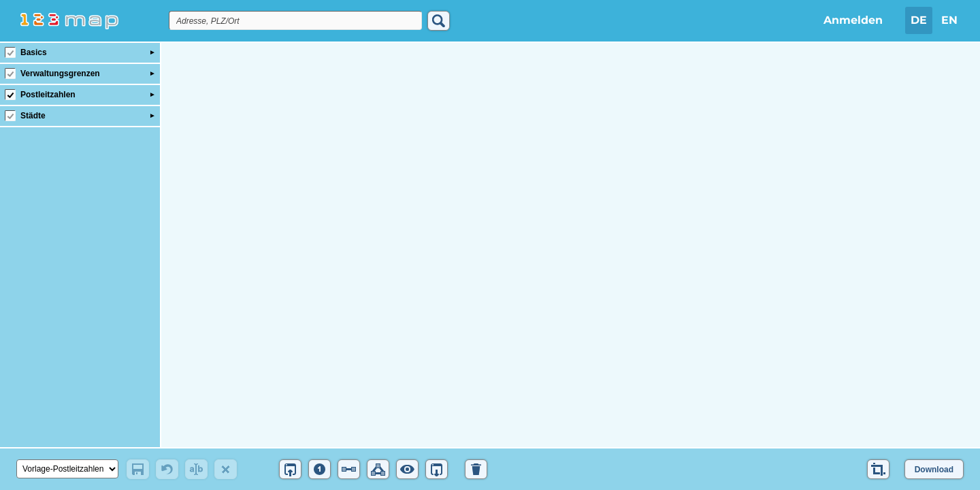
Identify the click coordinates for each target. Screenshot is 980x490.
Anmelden (853, 20)
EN (949, 20)
